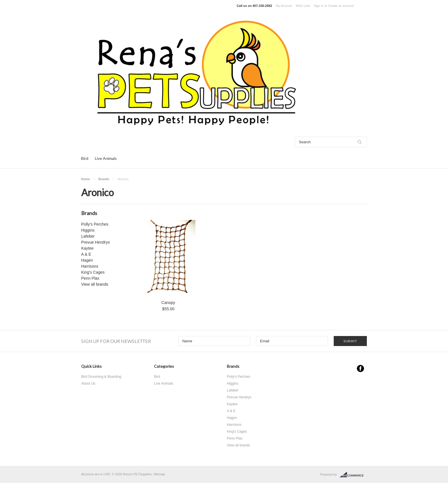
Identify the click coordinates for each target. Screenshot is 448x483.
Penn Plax (90, 278)
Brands (104, 179)
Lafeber (88, 236)
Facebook (360, 368)
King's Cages (93, 272)
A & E (86, 254)
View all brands (95, 284)
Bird (85, 158)
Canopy (168, 303)
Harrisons (90, 266)
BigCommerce (353, 475)
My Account (284, 6)
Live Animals (106, 158)
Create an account (341, 6)
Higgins (88, 230)
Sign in (319, 6)
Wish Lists (303, 6)
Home (86, 179)
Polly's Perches (95, 224)
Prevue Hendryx (95, 242)
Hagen (87, 260)
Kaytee (87, 248)
